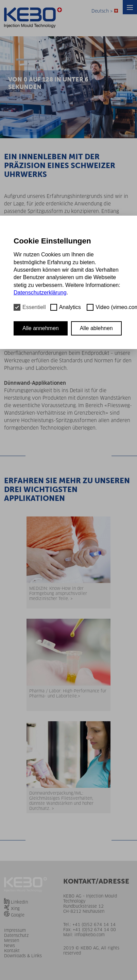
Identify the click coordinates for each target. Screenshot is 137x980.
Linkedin (19, 902)
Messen (12, 940)
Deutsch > (105, 11)
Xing (15, 909)
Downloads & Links (23, 956)
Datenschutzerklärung (40, 293)
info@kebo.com (90, 935)
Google (18, 915)
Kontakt (12, 951)
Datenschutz (16, 935)
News (10, 946)
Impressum (15, 930)
